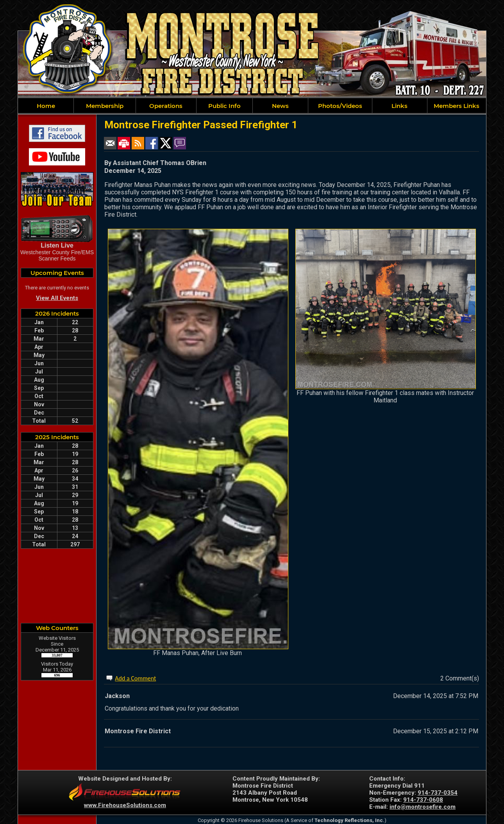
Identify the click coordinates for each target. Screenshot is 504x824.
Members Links (457, 106)
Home (46, 106)
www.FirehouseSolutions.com (125, 805)
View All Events (57, 298)
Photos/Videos (340, 106)
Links (399, 106)
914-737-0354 (438, 793)
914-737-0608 (423, 800)
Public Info (224, 106)
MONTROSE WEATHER (57, 586)
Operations (166, 106)
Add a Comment (135, 678)
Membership (105, 106)
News (280, 106)
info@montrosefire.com (423, 807)
